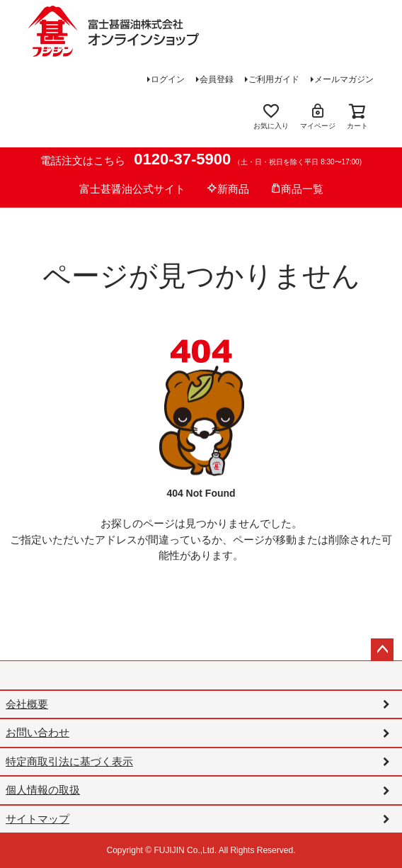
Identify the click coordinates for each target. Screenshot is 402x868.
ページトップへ (382, 650)
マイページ (318, 116)
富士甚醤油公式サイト (132, 189)
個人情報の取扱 (43, 790)
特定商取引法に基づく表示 (69, 761)
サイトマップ (38, 819)
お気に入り (271, 116)
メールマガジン (344, 79)
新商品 (228, 189)
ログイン (168, 79)
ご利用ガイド (274, 79)
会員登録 (217, 79)
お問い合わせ (38, 732)
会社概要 (27, 704)
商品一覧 (297, 189)
